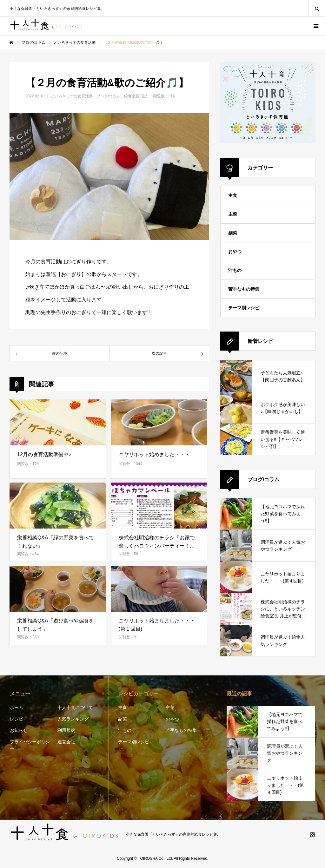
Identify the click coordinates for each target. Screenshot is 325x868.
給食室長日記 (136, 96)
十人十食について (75, 707)
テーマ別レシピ (244, 308)
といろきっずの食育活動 (72, 96)
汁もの (235, 270)
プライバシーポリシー (30, 745)
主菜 (233, 214)
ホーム (17, 707)
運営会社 (66, 742)
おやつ (235, 252)
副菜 (233, 233)
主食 (233, 195)
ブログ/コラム (108, 96)
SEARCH (317, 8)
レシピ (17, 719)
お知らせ (19, 730)
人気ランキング (73, 719)
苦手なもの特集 (244, 289)
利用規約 (66, 730)
